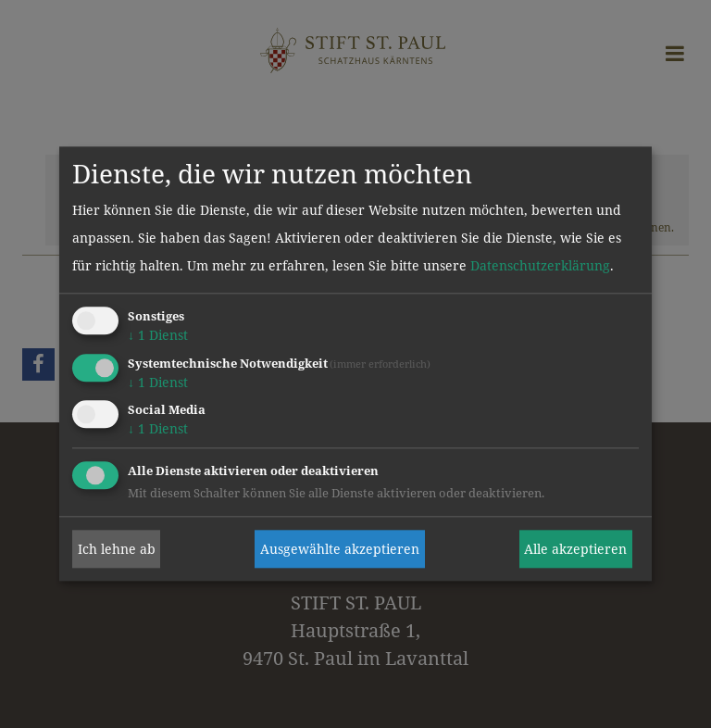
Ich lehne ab (117, 549)
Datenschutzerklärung (540, 265)
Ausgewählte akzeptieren (340, 549)
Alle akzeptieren (575, 549)
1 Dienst (158, 335)
